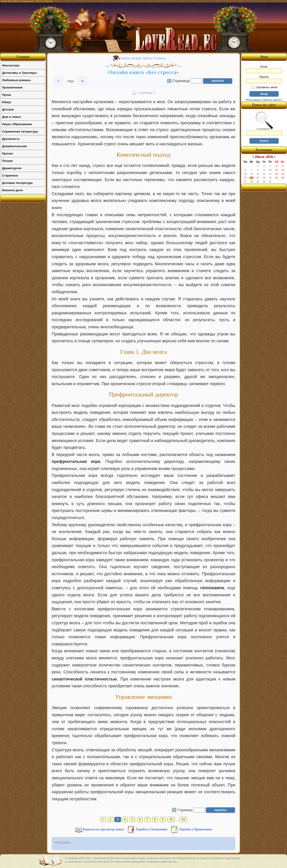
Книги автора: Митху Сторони (143, 58)
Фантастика (11, 65)
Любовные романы (16, 80)
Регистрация (253, 100)
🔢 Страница (178, 80)
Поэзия (7, 161)
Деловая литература (17, 183)
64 (183, 820)
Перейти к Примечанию (196, 829)
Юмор (7, 102)
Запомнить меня (264, 87)
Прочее (7, 153)
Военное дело (13, 190)
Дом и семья (11, 117)
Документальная (14, 146)
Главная (23, 57)
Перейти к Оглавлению (152, 829)
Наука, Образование (17, 124)
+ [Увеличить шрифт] (82, 81)
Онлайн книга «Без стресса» (144, 72)
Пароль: (264, 79)
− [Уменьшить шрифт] (59, 81)
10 (171, 820)
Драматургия (12, 168)
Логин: (264, 69)
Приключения (12, 87)
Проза (7, 95)
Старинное (10, 176)
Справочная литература (20, 131)
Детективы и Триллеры (19, 73)
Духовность (11, 139)
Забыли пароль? (273, 100)
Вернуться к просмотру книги (104, 829)
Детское (8, 109)
